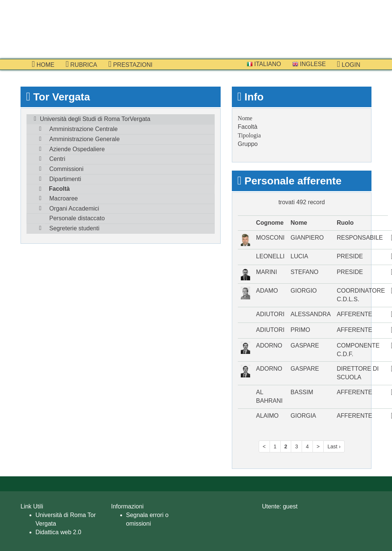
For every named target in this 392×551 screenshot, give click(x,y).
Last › (334, 446)
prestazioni (130, 64)
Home (43, 64)
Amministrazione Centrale (83, 129)
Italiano (264, 64)
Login (349, 64)
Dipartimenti (65, 179)
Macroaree (63, 198)
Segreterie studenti (74, 228)
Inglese (309, 64)
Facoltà (59, 189)
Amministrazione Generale (85, 139)
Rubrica (82, 64)
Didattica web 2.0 (58, 532)
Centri (57, 159)
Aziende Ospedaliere (77, 149)
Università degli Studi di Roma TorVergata (95, 119)
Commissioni (66, 169)
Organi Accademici (74, 208)
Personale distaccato (77, 218)
